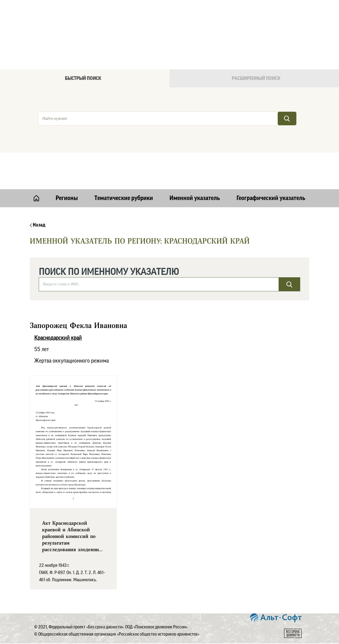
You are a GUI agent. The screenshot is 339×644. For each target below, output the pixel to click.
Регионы (67, 198)
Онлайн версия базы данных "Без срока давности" (195, 20)
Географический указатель (271, 198)
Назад (38, 225)
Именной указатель (195, 198)
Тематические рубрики (124, 198)
